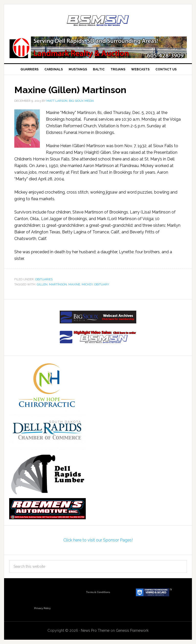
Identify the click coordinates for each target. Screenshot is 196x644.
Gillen (42, 284)
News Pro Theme (95, 630)
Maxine (74, 284)
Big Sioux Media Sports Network (98, 21)
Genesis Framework (132, 630)
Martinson (58, 284)
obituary (102, 284)
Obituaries (44, 279)
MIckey (87, 284)
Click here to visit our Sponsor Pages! (98, 540)
